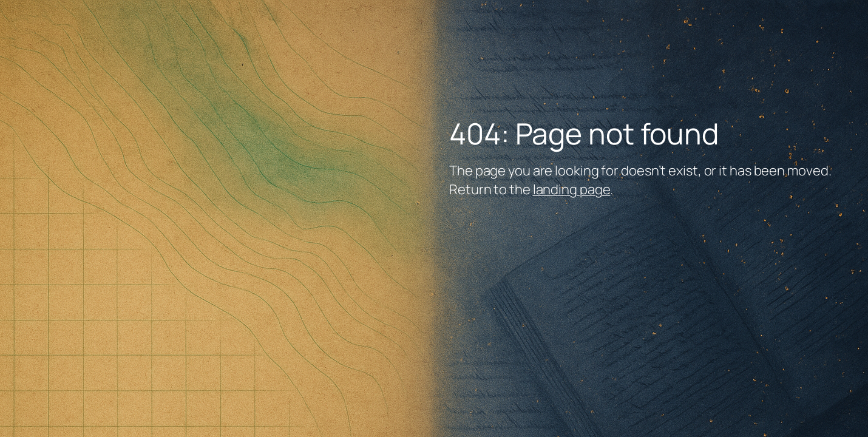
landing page (572, 189)
